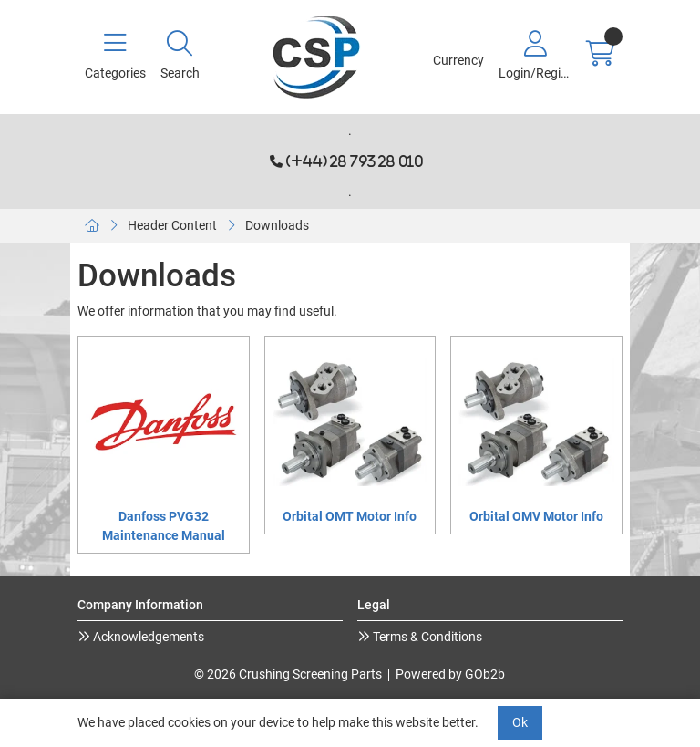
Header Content (172, 225)
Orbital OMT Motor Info (350, 516)
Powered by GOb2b (450, 674)
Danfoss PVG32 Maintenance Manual (164, 526)
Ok (520, 722)
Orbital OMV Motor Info (536, 516)
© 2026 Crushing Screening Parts (288, 674)
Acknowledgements (147, 637)
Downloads (277, 225)
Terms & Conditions (426, 637)
